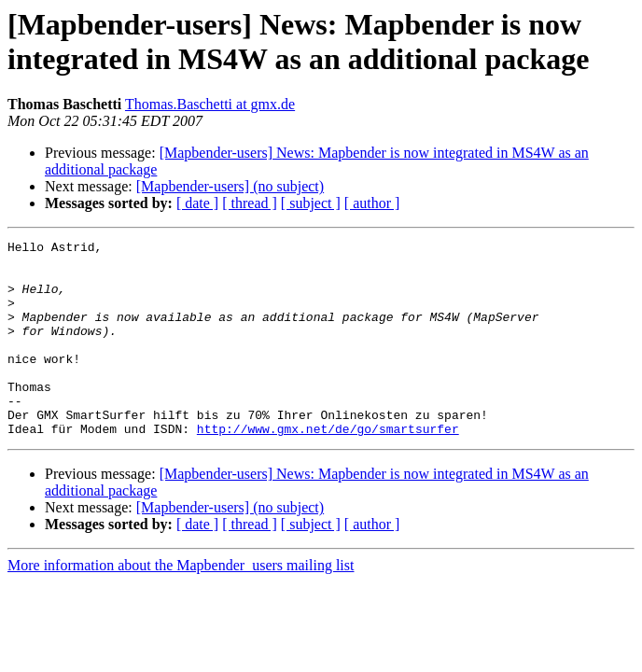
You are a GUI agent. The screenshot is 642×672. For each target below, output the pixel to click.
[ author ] (372, 203)
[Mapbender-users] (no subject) (230, 186)
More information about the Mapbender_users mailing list (181, 604)
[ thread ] (250, 203)
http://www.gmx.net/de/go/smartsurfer (328, 468)
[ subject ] (311, 203)
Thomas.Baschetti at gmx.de (210, 104)
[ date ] (197, 203)
